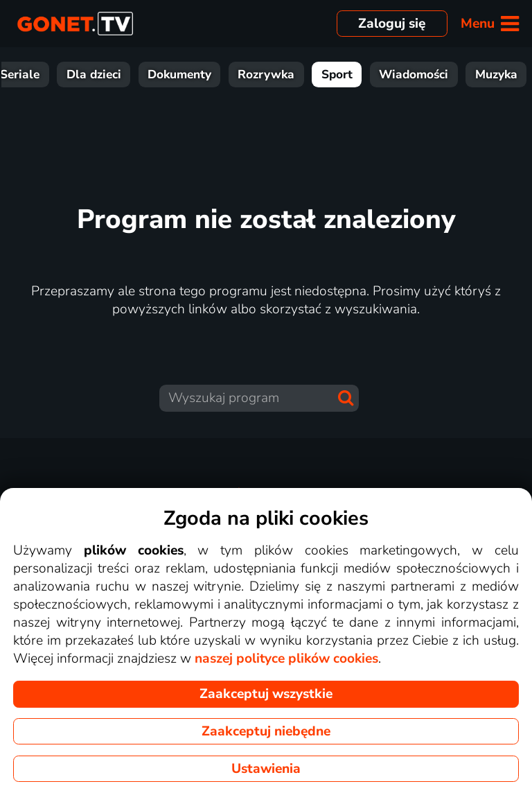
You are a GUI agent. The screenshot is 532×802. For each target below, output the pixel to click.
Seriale (113, 75)
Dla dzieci (187, 75)
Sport (431, 75)
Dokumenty (273, 75)
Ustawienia (266, 769)
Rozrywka (360, 75)
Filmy (52, 75)
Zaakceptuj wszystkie (266, 694)
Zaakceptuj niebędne (266, 731)
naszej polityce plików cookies (286, 659)
